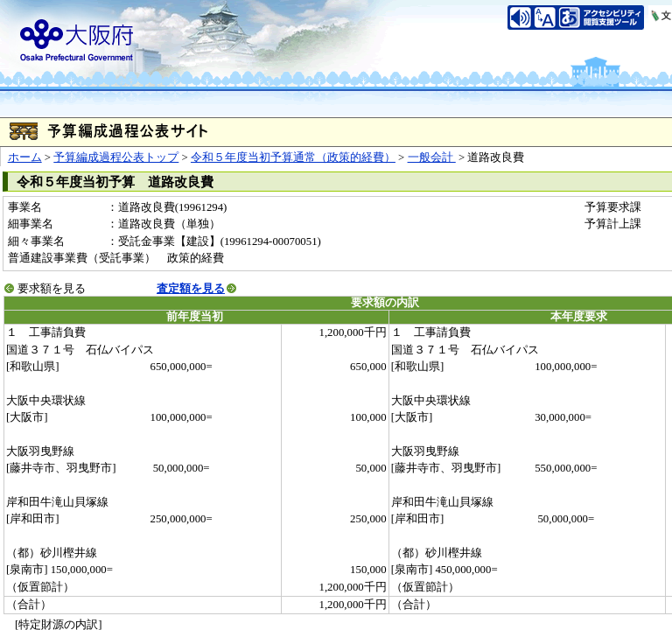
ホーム (25, 157)
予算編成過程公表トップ (116, 157)
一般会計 (432, 157)
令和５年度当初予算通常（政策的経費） (293, 157)
